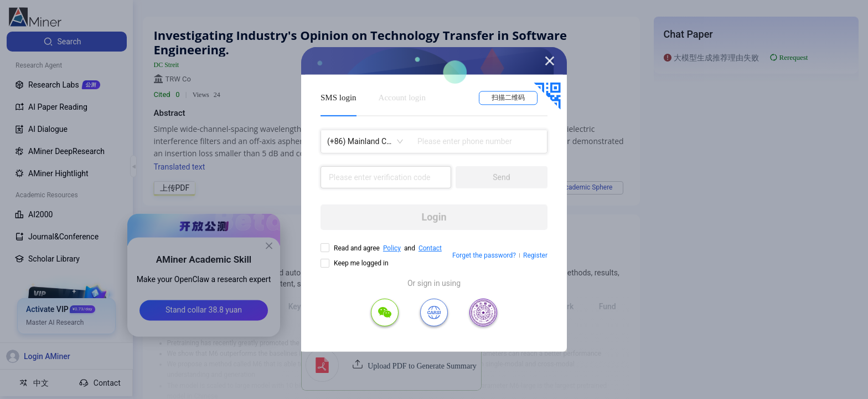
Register (535, 255)
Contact (430, 248)
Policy (392, 248)
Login (434, 217)
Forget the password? (484, 255)
